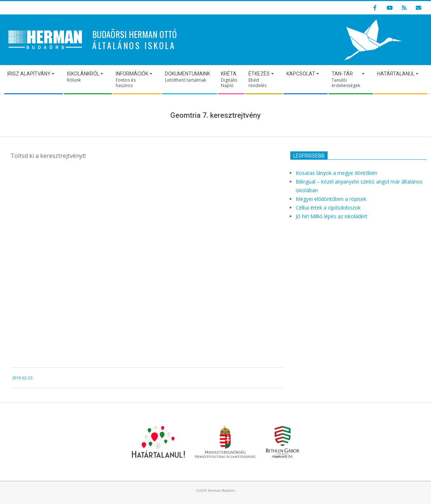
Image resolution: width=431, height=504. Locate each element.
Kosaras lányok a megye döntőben (336, 173)
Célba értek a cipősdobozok (328, 208)
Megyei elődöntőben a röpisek (331, 199)
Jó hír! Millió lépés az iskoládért (332, 216)
